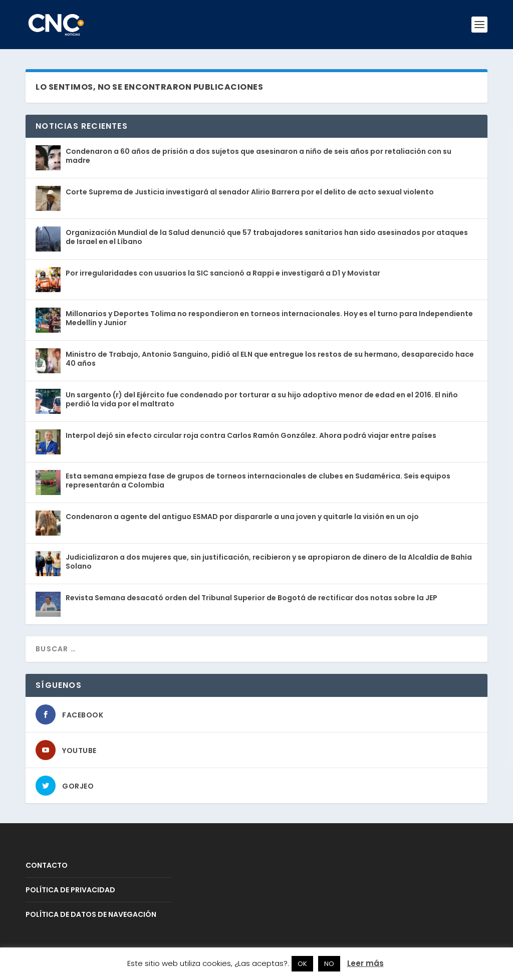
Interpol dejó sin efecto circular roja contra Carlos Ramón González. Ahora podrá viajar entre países (251, 435)
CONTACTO (47, 865)
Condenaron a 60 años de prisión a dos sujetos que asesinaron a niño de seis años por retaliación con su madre (259, 156)
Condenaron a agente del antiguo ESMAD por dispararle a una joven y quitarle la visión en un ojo (242, 517)
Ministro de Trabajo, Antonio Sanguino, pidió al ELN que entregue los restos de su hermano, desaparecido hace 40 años (270, 359)
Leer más (365, 963)
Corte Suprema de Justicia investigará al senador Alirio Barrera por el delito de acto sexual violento (250, 192)
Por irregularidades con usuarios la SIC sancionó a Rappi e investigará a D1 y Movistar (223, 273)
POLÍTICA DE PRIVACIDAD (70, 890)
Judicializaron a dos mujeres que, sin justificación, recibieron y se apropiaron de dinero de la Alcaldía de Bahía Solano (269, 562)
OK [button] (302, 964)
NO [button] (329, 964)
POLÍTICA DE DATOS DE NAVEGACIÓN (91, 914)
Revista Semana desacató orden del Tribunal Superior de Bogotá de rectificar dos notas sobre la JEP (251, 598)
